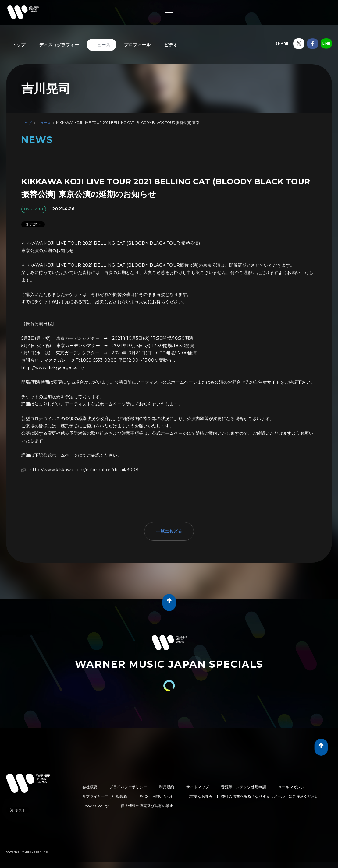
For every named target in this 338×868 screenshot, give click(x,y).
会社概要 (90, 787)
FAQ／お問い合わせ (157, 796)
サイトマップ (197, 787)
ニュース (101, 45)
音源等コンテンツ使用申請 (244, 787)
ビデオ (171, 45)
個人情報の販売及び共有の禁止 (147, 806)
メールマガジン (291, 787)
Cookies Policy (95, 806)
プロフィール (137, 45)
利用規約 (167, 787)
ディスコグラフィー (59, 45)
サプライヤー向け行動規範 (105, 796)
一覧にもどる (169, 531)
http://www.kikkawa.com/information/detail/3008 (84, 470)
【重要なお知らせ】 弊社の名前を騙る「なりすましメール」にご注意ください (253, 796)
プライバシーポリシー (128, 787)
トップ (19, 45)
